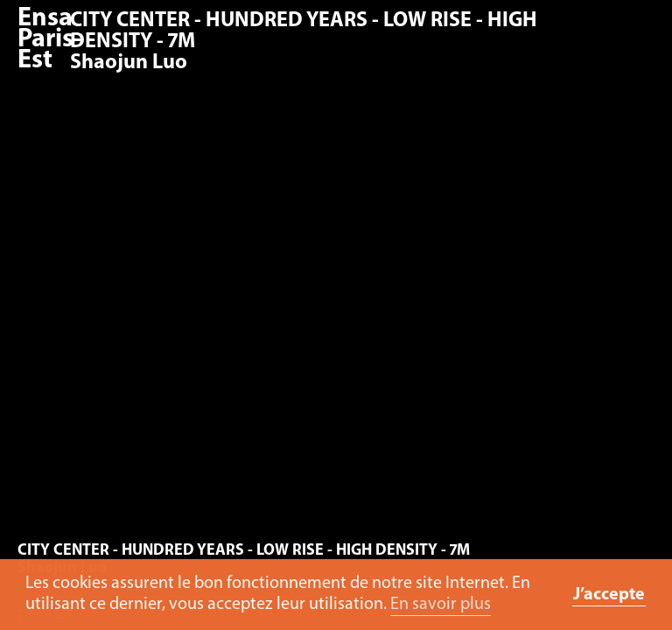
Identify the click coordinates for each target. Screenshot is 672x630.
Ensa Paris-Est (50, 40)
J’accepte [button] (609, 595)
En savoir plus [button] (441, 605)
